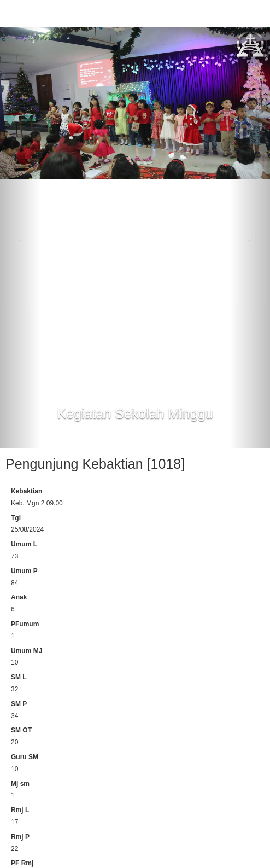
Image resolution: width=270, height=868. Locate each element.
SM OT (21, 730)
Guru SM (25, 757)
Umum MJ (27, 651)
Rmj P (20, 837)
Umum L (24, 544)
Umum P (24, 571)
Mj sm (20, 784)
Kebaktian (27, 491)
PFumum (25, 624)
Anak (19, 597)
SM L (19, 677)
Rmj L (20, 810)
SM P (19, 704)
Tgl (16, 518)
